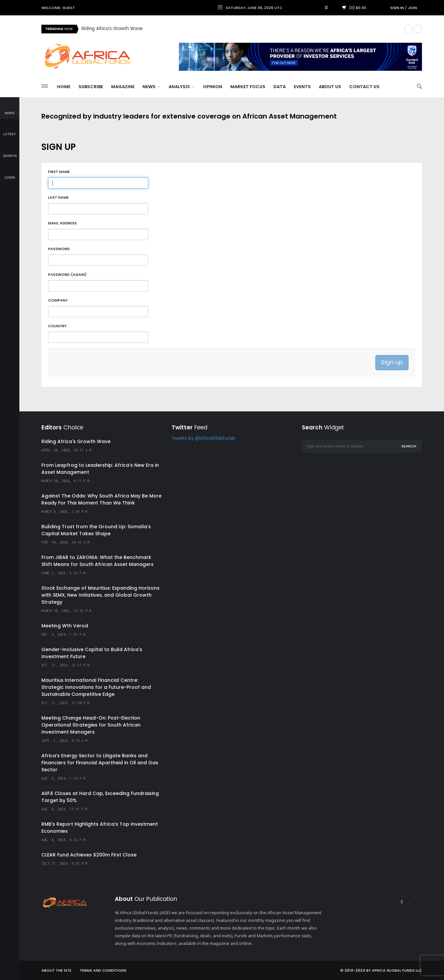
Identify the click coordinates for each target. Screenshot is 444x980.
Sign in (397, 8)
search (10, 151)
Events (302, 87)
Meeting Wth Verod (65, 626)
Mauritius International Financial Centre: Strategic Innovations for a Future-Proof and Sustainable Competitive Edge (96, 687)
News (151, 87)
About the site (56, 970)
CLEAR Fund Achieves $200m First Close (89, 855)
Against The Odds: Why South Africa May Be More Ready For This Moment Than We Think (101, 499)
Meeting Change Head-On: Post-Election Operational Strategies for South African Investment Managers (91, 725)
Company (58, 300)
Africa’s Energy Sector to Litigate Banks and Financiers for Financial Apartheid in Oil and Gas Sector (100, 763)
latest (10, 130)
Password (59, 249)
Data (280, 87)
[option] (240, 29)
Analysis (181, 87)
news (10, 108)
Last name (58, 197)
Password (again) (67, 274)
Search (409, 446)
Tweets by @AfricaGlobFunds (203, 439)
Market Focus (248, 87)
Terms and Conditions (103, 970)
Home (64, 87)
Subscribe (91, 87)
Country (57, 326)
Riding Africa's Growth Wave (112, 29)
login (10, 173)
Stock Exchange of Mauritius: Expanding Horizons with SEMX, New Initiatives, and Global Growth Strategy (100, 595)
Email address (62, 223)
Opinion (213, 87)
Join (412, 8)
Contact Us (364, 87)
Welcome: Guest (58, 8)
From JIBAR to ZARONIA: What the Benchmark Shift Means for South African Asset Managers (97, 561)
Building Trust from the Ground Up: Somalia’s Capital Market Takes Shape (96, 530)
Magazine (123, 87)
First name (59, 172)
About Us (330, 87)
